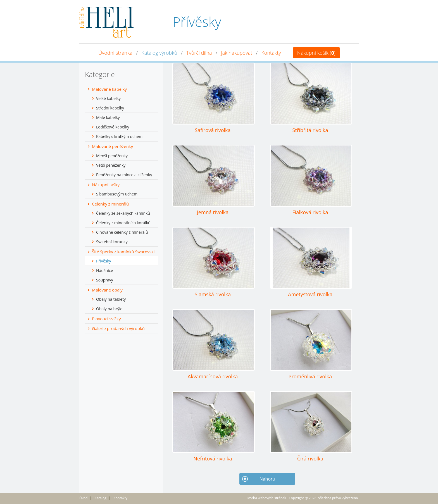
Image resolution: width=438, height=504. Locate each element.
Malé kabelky (108, 117)
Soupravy (105, 280)
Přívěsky (104, 261)
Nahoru (267, 479)
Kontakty (271, 53)
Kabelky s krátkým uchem (119, 136)
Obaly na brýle (109, 309)
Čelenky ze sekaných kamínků (123, 213)
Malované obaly (107, 290)
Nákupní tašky (106, 185)
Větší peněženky (111, 165)
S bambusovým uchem (117, 194)
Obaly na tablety (111, 299)
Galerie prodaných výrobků (118, 328)
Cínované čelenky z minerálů (122, 232)
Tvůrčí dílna (199, 53)
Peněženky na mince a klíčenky (124, 175)
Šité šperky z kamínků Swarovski (123, 252)
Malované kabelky (109, 89)
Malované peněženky (112, 146)
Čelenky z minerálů (110, 204)
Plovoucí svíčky (106, 319)
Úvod (83, 498)
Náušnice (104, 270)
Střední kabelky (110, 108)
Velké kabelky (108, 98)
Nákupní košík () (316, 53)
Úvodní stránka (115, 53)
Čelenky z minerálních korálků (123, 223)
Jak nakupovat (237, 53)
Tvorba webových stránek (266, 498)
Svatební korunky (112, 242)
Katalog (101, 498)
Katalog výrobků (159, 53)
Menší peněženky (112, 156)
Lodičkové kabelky (113, 127)
